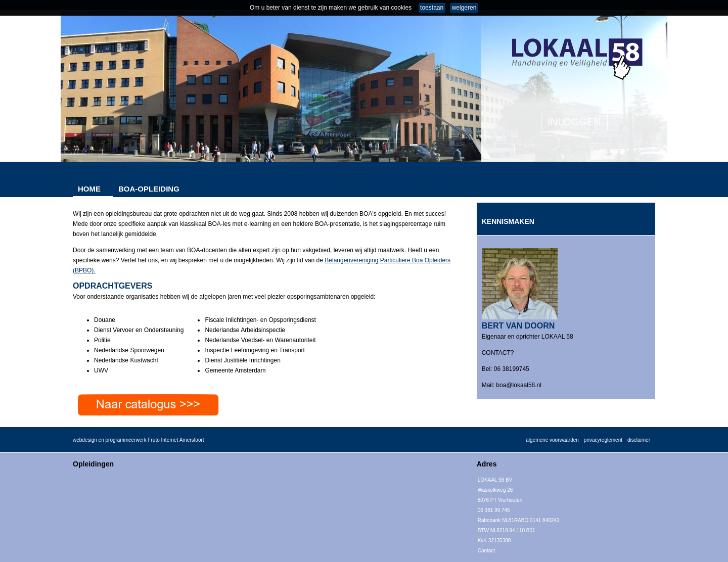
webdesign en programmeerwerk (110, 440)
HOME (89, 189)
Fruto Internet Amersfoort (176, 440)
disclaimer (639, 440)
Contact (486, 551)
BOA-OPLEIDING (149, 189)
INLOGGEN (574, 122)
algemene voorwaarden (552, 440)
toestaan (432, 8)
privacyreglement (603, 440)
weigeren (464, 8)
